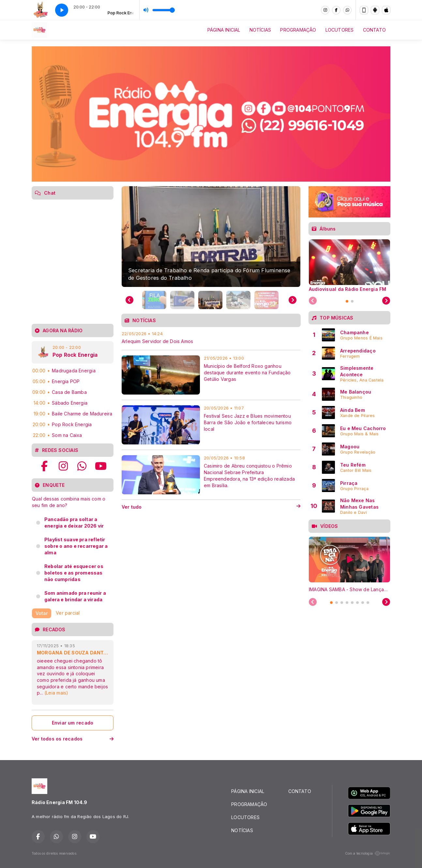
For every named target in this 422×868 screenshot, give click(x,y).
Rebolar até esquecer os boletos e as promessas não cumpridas (74, 573)
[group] (211, 236)
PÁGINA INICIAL (224, 30)
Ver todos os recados (73, 739)
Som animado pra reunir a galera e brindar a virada (75, 596)
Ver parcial (68, 613)
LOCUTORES (340, 30)
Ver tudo (211, 507)
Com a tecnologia (368, 853)
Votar (42, 613)
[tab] (347, 301)
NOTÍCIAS (260, 30)
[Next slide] (293, 300)
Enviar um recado (73, 723)
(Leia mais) (56, 693)
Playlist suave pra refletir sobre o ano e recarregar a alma (76, 546)
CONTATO (374, 30)
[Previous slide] (129, 300)
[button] (154, 300)
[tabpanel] (349, 265)
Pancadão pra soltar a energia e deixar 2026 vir (74, 523)
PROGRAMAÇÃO (298, 30)
